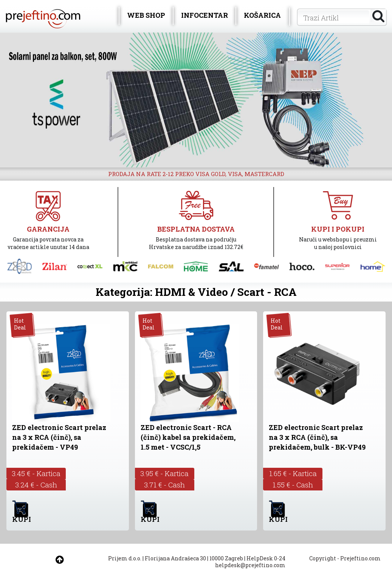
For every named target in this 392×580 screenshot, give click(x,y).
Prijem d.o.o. (125, 558)
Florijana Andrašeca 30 (175, 558)
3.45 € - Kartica (36, 473)
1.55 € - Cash (293, 485)
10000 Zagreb (226, 558)
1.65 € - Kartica (293, 473)
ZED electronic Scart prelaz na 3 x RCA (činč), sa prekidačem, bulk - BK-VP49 (317, 437)
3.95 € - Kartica (164, 473)
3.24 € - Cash (36, 485)
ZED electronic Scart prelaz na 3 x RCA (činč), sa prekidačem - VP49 (59, 437)
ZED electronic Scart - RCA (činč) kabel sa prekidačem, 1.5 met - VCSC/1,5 (188, 437)
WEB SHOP (146, 15)
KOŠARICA (262, 15)
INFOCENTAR (205, 15)
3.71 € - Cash (164, 485)
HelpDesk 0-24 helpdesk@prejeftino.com (250, 562)
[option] (196, 100)
